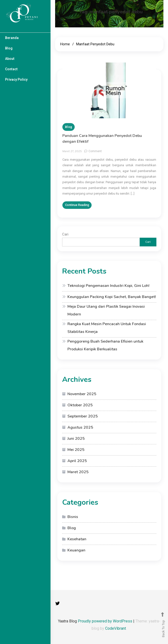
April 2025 (77, 461)
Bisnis (73, 517)
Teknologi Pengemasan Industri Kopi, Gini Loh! (108, 286)
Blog (9, 48)
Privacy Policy (16, 79)
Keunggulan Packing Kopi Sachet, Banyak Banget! (112, 297)
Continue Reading (77, 207)
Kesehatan (77, 539)
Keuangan (76, 550)
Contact (11, 69)
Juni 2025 (76, 439)
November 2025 (82, 394)
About (10, 59)
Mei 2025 (76, 450)
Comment (95, 154)
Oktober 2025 (80, 405)
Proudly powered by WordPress (106, 621)
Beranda (12, 38)
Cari (65, 234)
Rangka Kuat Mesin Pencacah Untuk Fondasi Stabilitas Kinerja (107, 328)
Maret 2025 (78, 472)
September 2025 (83, 416)
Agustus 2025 (80, 427)
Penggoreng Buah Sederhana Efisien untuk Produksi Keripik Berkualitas (105, 345)
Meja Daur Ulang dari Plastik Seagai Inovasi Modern (106, 310)
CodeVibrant (116, 628)
